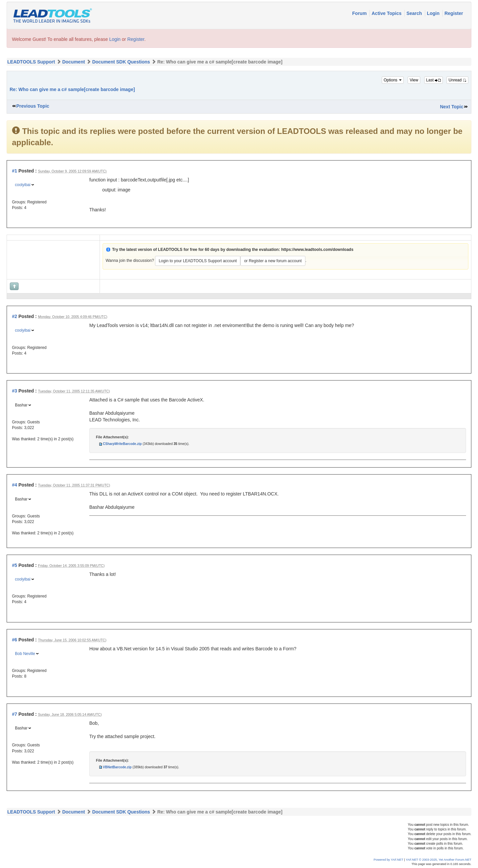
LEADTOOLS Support (31, 62)
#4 (15, 485)
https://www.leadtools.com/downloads (317, 250)
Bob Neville (25, 654)
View (414, 80)
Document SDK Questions (121, 62)
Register (454, 13)
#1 (15, 171)
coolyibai (23, 185)
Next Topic (452, 107)
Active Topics (387, 13)
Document (73, 62)
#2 (15, 316)
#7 (15, 714)
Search (415, 13)
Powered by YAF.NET (389, 860)
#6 (15, 640)
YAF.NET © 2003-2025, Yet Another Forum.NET (438, 860)
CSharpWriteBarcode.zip (122, 444)
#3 (15, 391)
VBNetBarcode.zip (117, 767)
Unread (457, 80)
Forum (360, 13)
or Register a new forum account (273, 261)
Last (434, 80)
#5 (15, 565)
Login (434, 13)
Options (393, 80)
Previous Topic (33, 106)
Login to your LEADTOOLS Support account (198, 261)
